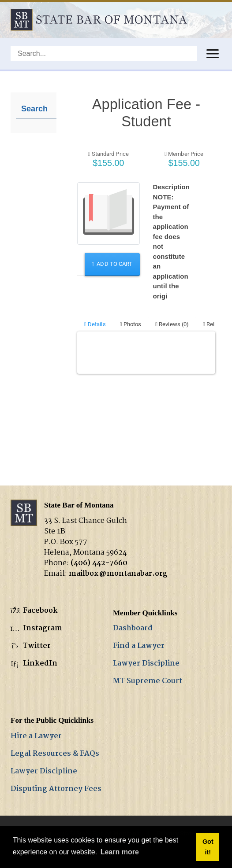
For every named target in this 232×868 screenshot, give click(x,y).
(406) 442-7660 (99, 563)
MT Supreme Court (148, 681)
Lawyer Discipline (146, 664)
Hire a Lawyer (36, 736)
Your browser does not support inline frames (146, 273)
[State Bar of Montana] (99, 20)
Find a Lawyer (139, 646)
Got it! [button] (208, 847)
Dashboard (133, 628)
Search (34, 109)
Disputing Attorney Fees (56, 789)
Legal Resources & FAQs (55, 754)
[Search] (104, 54)
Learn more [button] (120, 852)
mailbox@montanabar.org (118, 574)
